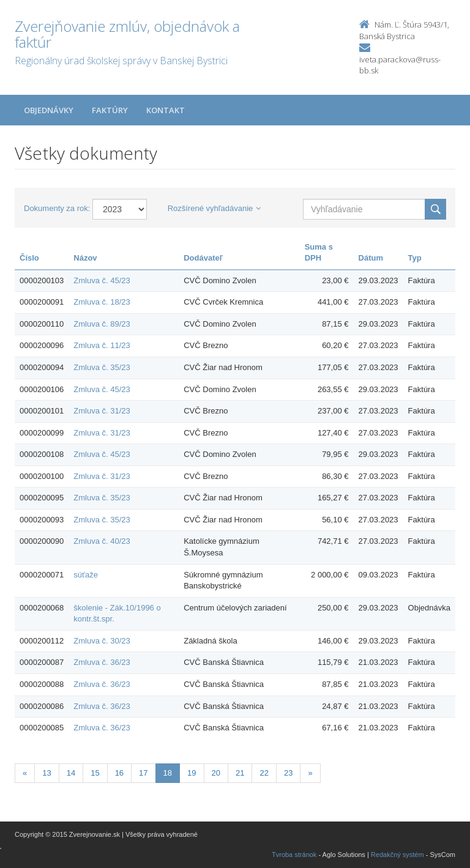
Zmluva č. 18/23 (102, 302)
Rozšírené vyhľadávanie (214, 208)
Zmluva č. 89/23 (102, 324)
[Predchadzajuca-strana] (25, 773)
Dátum (371, 258)
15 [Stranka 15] (95, 773)
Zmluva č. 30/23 (102, 641)
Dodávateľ (203, 258)
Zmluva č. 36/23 (102, 662)
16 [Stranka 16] (119, 773)
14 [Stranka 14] (71, 773)
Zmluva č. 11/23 (102, 345)
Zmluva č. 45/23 (102, 280)
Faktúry (110, 110)
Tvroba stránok (294, 855)
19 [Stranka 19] (192, 773)
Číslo (29, 258)
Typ (415, 258)
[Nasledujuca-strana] (310, 773)
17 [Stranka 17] (143, 773)
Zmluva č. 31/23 (102, 411)
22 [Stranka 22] (264, 773)
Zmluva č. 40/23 (102, 541)
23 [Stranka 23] (288, 773)
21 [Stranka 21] (240, 773)
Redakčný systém (397, 855)
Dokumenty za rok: (57, 208)
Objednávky (49, 110)
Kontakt (166, 110)
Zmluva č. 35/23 (102, 367)
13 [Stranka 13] (47, 773)
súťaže (86, 575)
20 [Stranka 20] (216, 773)
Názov (85, 258)
